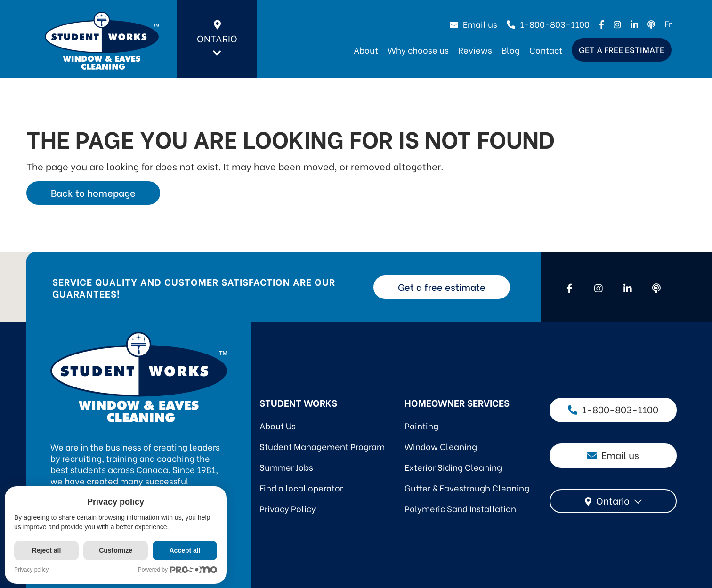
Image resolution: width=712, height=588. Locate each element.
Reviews (475, 50)
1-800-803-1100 (548, 24)
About (366, 50)
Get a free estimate (622, 49)
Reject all (46, 550)
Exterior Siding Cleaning (453, 467)
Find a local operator (301, 487)
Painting (421, 425)
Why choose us (418, 50)
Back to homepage (93, 192)
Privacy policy (31, 570)
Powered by (179, 570)
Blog (511, 50)
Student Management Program (322, 446)
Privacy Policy (288, 508)
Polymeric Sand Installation (460, 508)
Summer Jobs (286, 467)
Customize (117, 550)
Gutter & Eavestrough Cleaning (467, 487)
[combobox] (613, 501)
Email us (473, 24)
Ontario (217, 39)
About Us (278, 425)
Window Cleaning (441, 446)
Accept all (186, 550)
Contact (546, 50)
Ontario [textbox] (613, 500)
